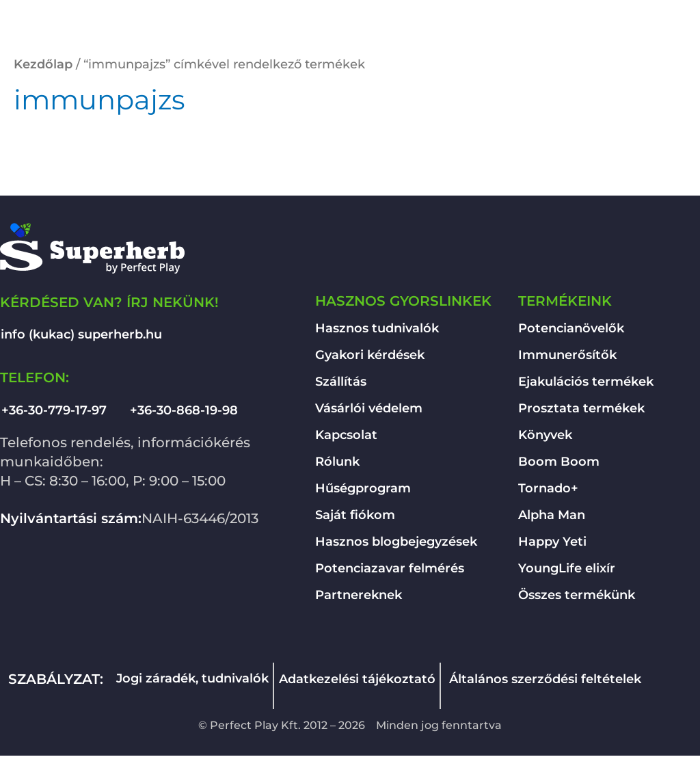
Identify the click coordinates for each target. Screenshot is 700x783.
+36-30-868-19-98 (184, 410)
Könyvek (545, 435)
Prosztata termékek (581, 408)
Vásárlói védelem (369, 408)
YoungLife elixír (567, 568)
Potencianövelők (571, 328)
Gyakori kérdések (370, 355)
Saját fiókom (355, 515)
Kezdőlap (43, 64)
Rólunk (337, 462)
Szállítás (341, 382)
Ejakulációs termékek (586, 382)
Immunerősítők (567, 355)
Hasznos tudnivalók (377, 328)
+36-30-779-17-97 (54, 410)
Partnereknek (359, 595)
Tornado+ (548, 488)
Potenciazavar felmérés (390, 568)
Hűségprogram (363, 488)
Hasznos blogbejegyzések (396, 542)
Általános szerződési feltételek (545, 679)
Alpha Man (552, 515)
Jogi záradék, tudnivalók (192, 678)
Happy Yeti (552, 542)
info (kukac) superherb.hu (81, 334)
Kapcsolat (346, 435)
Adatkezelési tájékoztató (357, 679)
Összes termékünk (577, 595)
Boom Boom (559, 462)
